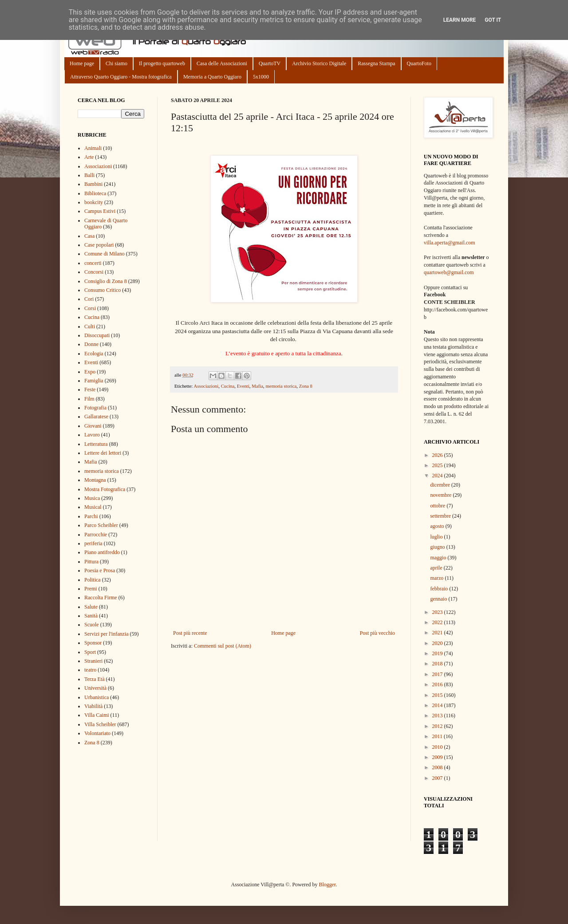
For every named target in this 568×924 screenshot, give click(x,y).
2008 (438, 767)
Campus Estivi (100, 211)
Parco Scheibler (101, 525)
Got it (493, 20)
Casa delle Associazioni (222, 63)
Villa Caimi (97, 715)
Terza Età (94, 679)
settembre (441, 516)
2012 (438, 726)
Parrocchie (96, 535)
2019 (438, 653)
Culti (90, 326)
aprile (437, 568)
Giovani (93, 426)
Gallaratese (96, 417)
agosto (438, 526)
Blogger (327, 885)
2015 (438, 695)
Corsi (90, 308)
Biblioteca (95, 193)
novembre (441, 495)
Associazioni (206, 386)
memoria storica (281, 386)
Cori (89, 299)
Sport (90, 652)
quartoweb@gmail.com (449, 272)
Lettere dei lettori (103, 453)
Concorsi (94, 272)
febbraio (440, 589)
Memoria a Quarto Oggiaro (212, 77)
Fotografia (95, 408)
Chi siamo (116, 63)
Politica (93, 580)
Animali (93, 148)
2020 (438, 643)
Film (89, 399)
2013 (438, 716)
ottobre (438, 506)
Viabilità (93, 706)
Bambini (93, 184)
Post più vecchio (377, 633)
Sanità (91, 616)
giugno (438, 547)
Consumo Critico (103, 290)
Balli (89, 175)
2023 (438, 612)
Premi (91, 589)
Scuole (92, 625)
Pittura (91, 562)
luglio (437, 537)
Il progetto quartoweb (162, 63)
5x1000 (261, 77)
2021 (438, 633)
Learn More (460, 20)
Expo (90, 372)
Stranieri (93, 661)
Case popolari (99, 245)
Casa (89, 236)
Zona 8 (306, 386)
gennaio (439, 599)
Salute (91, 607)
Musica (92, 498)
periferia (93, 543)
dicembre (441, 485)
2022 (438, 622)
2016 (438, 684)
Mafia (257, 386)
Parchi (91, 516)
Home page (82, 63)
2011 (438, 736)
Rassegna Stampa (376, 63)
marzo (437, 578)
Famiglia (94, 381)
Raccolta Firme (101, 598)
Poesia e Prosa (100, 570)
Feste (90, 389)
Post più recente (190, 633)
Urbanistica (97, 697)
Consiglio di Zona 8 (106, 281)
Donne (91, 344)
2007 (438, 778)
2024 (438, 476)
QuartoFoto (419, 63)
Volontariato (97, 733)
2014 (438, 705)
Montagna (95, 480)
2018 (438, 664)
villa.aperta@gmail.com (450, 243)
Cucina (228, 386)
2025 (438, 465)
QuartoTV (270, 63)
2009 (438, 757)
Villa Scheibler (100, 724)
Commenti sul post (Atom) (223, 646)
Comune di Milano (105, 254)
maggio (439, 558)
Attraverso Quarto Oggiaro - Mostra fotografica (121, 77)
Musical (93, 507)
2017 (438, 674)
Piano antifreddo (102, 552)
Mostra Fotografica (105, 489)
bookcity (94, 202)
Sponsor (93, 643)
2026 (438, 455)
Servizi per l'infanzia (106, 634)
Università (95, 688)
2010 (438, 747)
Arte (89, 157)
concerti (93, 263)
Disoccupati (97, 335)
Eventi (243, 386)
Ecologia (94, 354)
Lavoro (92, 435)
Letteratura (96, 444)
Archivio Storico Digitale (319, 63)
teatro (90, 670)
